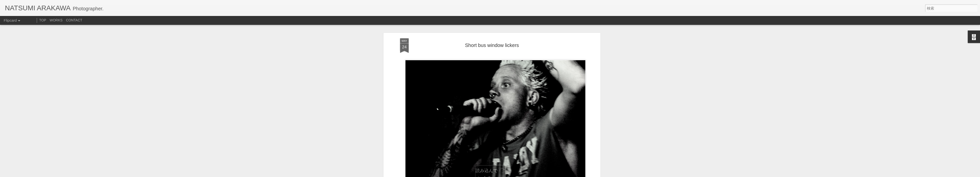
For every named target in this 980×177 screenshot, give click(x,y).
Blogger (520, 174)
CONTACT (74, 20)
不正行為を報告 (535, 174)
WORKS (56, 20)
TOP (43, 20)
